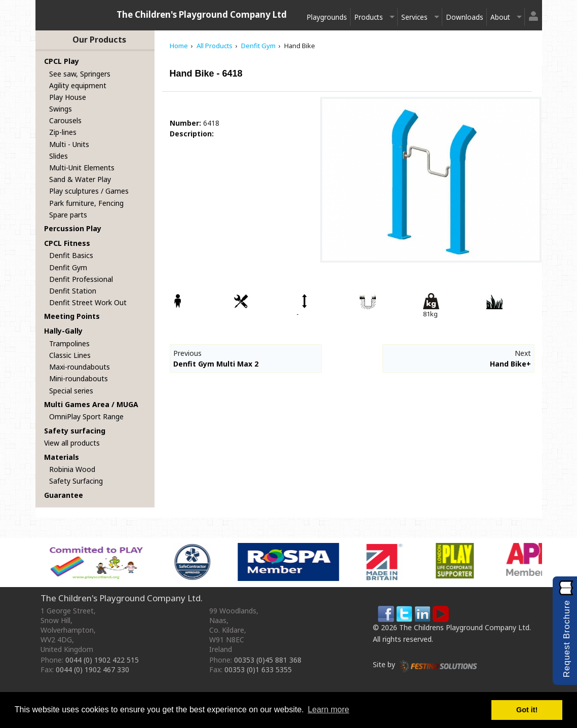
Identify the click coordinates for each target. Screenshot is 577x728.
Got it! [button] (527, 710)
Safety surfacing (75, 431)
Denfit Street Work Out (88, 302)
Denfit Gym (68, 267)
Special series (71, 391)
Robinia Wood (72, 469)
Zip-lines (63, 132)
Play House (68, 97)
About (500, 17)
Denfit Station (73, 291)
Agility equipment (78, 85)
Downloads (465, 17)
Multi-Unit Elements (82, 168)
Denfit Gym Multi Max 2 (216, 364)
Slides (59, 156)
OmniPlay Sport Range (86, 416)
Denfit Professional (81, 279)
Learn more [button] (328, 709)
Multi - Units (69, 144)
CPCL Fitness (67, 243)
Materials (62, 457)
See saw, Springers (80, 74)
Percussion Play (73, 228)
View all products (72, 443)
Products (369, 17)
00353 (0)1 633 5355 (258, 669)
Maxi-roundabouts (80, 367)
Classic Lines (70, 355)
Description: (192, 134)
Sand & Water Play (80, 179)
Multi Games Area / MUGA (91, 404)
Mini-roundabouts (79, 378)
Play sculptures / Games (89, 191)
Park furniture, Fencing (86, 203)
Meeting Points (72, 316)
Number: (185, 123)
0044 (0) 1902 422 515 (102, 660)
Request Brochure (567, 639)
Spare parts (68, 215)
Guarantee (64, 495)
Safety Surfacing (76, 481)
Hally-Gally (63, 331)
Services (414, 17)
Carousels (65, 120)
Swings (61, 109)
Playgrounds (327, 17)
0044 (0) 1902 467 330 (92, 669)
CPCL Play (62, 61)
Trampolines (69, 343)
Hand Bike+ (510, 364)
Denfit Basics (71, 255)
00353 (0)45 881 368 (268, 660)
